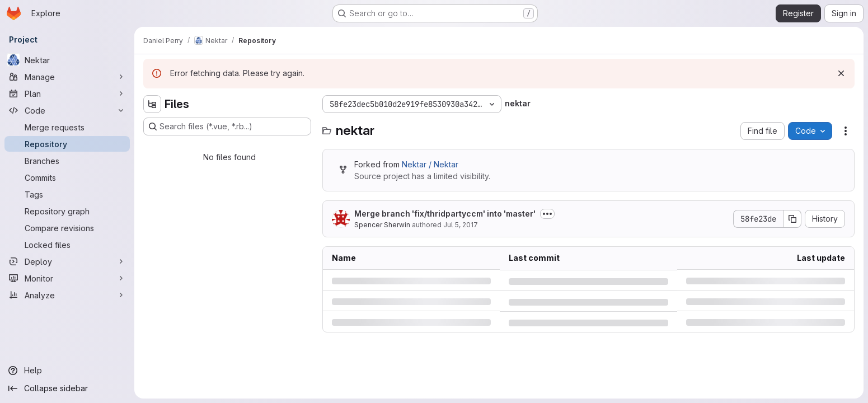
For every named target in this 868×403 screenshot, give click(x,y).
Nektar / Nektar (430, 164)
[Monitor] (67, 278)
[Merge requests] (67, 127)
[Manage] (67, 77)
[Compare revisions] (67, 228)
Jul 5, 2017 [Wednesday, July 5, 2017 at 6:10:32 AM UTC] (461, 225)
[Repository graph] (67, 211)
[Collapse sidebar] (67, 388)
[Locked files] (67, 245)
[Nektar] (67, 60)
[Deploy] (67, 261)
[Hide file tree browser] (152, 104)
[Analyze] (67, 295)
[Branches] (67, 161)
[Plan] (67, 93)
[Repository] (67, 144)
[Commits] (67, 177)
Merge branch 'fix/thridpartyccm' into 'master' (445, 214)
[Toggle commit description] (547, 214)
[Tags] (67, 194)
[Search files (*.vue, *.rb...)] (227, 126)
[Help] (67, 371)
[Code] (67, 110)
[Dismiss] (841, 73)
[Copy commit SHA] (792, 219)
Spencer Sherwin (382, 225)
